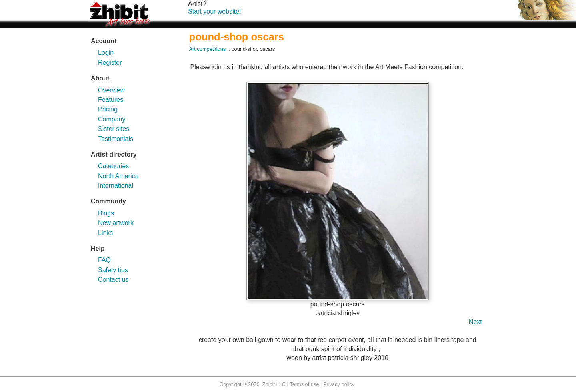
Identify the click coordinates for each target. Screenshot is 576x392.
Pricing (108, 109)
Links (105, 233)
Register (110, 63)
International (116, 186)
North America (118, 176)
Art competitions (208, 49)
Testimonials (116, 139)
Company (112, 119)
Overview (111, 90)
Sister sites (114, 129)
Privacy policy (339, 384)
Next (475, 322)
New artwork (116, 223)
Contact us (113, 280)
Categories (113, 166)
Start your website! (215, 11)
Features (111, 100)
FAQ (104, 260)
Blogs (106, 213)
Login (106, 53)
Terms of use (304, 384)
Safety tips (113, 270)
